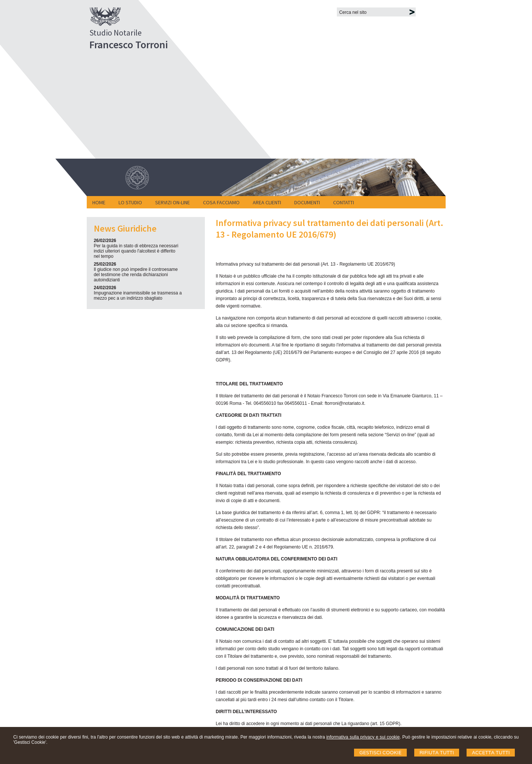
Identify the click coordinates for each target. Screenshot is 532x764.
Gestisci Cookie (380, 753)
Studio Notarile (116, 33)
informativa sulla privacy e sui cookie (363, 737)
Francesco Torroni (129, 45)
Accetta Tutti (491, 753)
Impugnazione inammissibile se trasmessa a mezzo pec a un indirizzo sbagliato (138, 296)
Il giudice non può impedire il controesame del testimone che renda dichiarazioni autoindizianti (136, 275)
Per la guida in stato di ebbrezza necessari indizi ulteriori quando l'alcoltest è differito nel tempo (136, 251)
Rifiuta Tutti (437, 753)
